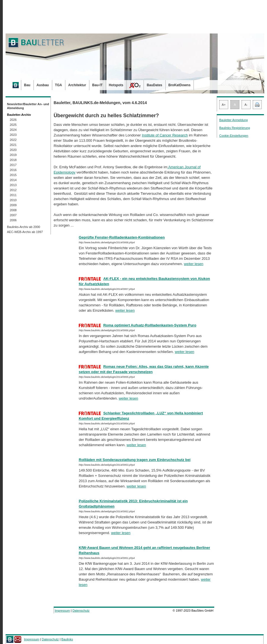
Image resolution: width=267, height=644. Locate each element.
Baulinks (67, 639)
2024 (13, 130)
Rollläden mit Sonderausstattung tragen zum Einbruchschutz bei (135, 460)
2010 (13, 200)
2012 (13, 190)
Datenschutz (81, 611)
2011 (13, 195)
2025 (13, 125)
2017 (13, 165)
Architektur (77, 85)
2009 (13, 205)
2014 (13, 180)
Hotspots (116, 85)
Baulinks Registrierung (235, 128)
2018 (13, 160)
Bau (27, 85)
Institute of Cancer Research (165, 135)
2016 (13, 170)
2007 (13, 215)
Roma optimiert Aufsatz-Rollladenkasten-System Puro (150, 325)
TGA (59, 85)
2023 (13, 135)
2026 (13, 120)
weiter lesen (194, 264)
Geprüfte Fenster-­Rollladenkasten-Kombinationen (122, 237)
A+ (224, 105)
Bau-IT (97, 85)
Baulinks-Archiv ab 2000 (24, 227)
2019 (13, 155)
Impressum (62, 611)
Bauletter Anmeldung (233, 120)
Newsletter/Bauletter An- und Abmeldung (28, 106)
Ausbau (43, 85)
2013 (13, 185)
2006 (13, 220)
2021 (13, 145)
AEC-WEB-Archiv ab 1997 (25, 232)
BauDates (154, 85)
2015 (13, 175)
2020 (13, 150)
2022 (13, 140)
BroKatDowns (179, 85)
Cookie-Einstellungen (234, 136)
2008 (13, 210)
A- (246, 105)
